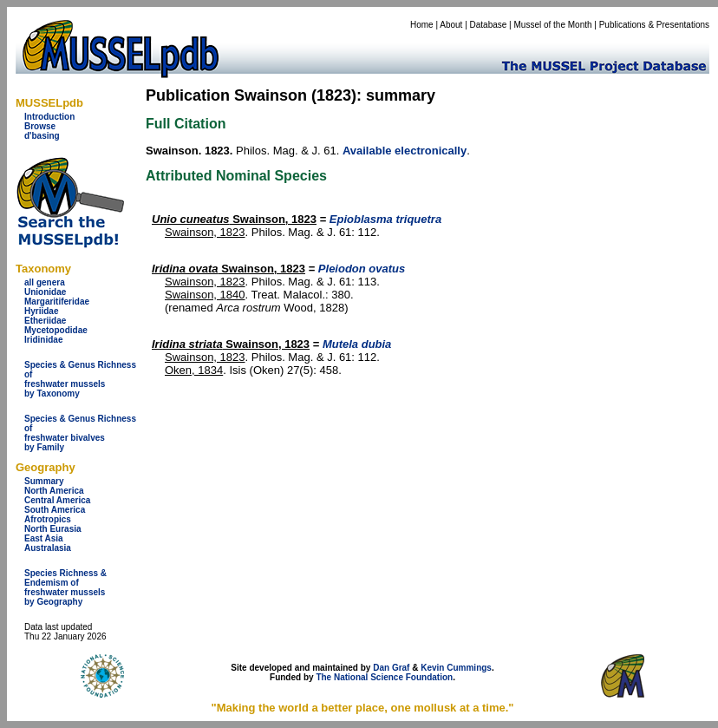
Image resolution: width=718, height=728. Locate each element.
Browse (40, 126)
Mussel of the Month (553, 25)
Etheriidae (45, 321)
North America (54, 491)
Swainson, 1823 (234, 219)
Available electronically (405, 151)
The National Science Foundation (384, 677)
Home (422, 25)
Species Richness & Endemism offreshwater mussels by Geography (65, 587)
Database (489, 25)
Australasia (48, 548)
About (451, 25)
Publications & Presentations (654, 25)
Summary (44, 481)
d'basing (42, 136)
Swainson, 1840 (205, 295)
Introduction (49, 117)
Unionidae (45, 292)
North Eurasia (53, 529)
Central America (57, 500)
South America (55, 510)
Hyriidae (41, 311)
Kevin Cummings (456, 668)
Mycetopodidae (56, 330)
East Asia (44, 538)
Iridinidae (43, 340)
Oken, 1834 (194, 370)
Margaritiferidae (57, 302)
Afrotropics (48, 519)
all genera (45, 282)
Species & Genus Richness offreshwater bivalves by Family (80, 433)
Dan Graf (391, 668)
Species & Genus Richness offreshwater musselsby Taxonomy (80, 379)
